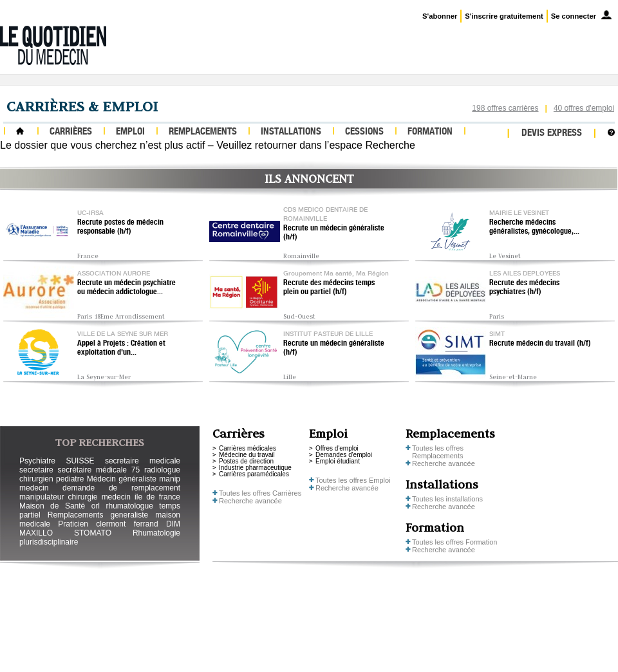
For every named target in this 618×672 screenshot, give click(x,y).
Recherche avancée (250, 501)
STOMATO (93, 533)
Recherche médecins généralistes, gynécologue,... (534, 227)
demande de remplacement (121, 488)
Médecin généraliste (122, 479)
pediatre (70, 479)
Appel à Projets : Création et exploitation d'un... (121, 348)
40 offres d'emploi (584, 108)
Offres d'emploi (337, 448)
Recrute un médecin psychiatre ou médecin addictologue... (126, 288)
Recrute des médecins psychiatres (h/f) (524, 288)
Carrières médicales (248, 448)
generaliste (130, 515)
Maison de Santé (52, 506)
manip (170, 479)
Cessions (364, 132)
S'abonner (440, 16)
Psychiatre (37, 461)
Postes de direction (246, 461)
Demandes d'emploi (344, 455)
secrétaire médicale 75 (98, 470)
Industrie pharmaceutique (255, 468)
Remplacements (203, 132)
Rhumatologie (156, 533)
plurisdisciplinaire (49, 542)
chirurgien (36, 479)
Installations (291, 132)
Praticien (73, 524)
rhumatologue (129, 506)
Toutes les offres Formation (454, 542)
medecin (34, 488)
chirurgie (82, 497)
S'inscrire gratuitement (504, 16)
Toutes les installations (447, 499)
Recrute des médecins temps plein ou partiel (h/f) (329, 288)
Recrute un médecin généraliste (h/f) (334, 233)
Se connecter (574, 16)
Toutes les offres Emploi (353, 480)
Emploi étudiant (338, 461)
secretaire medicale (143, 461)
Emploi (130, 132)
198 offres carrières (505, 108)
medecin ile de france (141, 497)
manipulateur (42, 497)
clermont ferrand (127, 524)
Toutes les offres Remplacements (438, 452)
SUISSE (80, 461)
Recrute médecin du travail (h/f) (540, 344)
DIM (173, 524)
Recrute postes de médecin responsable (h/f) (120, 227)
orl (96, 506)
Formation (430, 132)
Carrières (71, 132)
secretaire (36, 470)
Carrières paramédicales (254, 474)
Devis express (552, 134)
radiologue (162, 470)
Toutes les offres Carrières (260, 493)
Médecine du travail (247, 455)
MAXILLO (36, 533)
